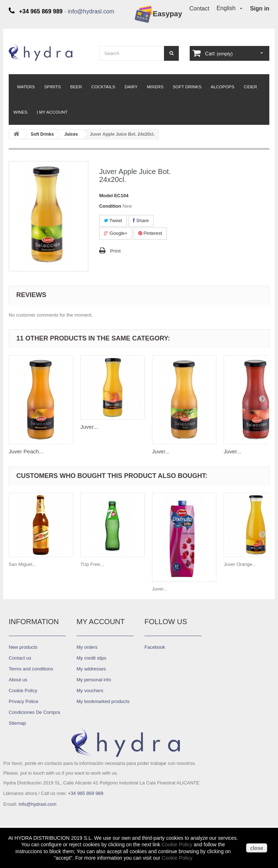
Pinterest (150, 233)
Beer (76, 87)
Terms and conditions (31, 669)
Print (115, 251)
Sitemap (17, 723)
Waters (26, 87)
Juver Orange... (240, 564)
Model (106, 196)
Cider (250, 87)
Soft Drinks (187, 87)
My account (101, 622)
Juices (71, 134)
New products (23, 647)
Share (141, 221)
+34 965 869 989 (85, 793)
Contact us (20, 658)
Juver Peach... (26, 451)
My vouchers (90, 691)
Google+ (116, 233)
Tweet (113, 221)
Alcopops (222, 87)
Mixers (155, 87)
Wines (20, 112)
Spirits (52, 87)
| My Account (52, 112)
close (257, 848)
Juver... (89, 427)
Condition (110, 206)
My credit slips (92, 658)
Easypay (158, 14)
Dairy (131, 87)
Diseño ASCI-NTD (28, 818)
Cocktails (103, 87)
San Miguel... (22, 564)
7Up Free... (92, 564)
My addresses (91, 669)
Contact (199, 9)
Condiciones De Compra (34, 712)
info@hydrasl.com (91, 11)
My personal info (94, 680)
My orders (87, 647)
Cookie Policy (177, 844)
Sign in (260, 9)
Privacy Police (24, 701)
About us (18, 680)
